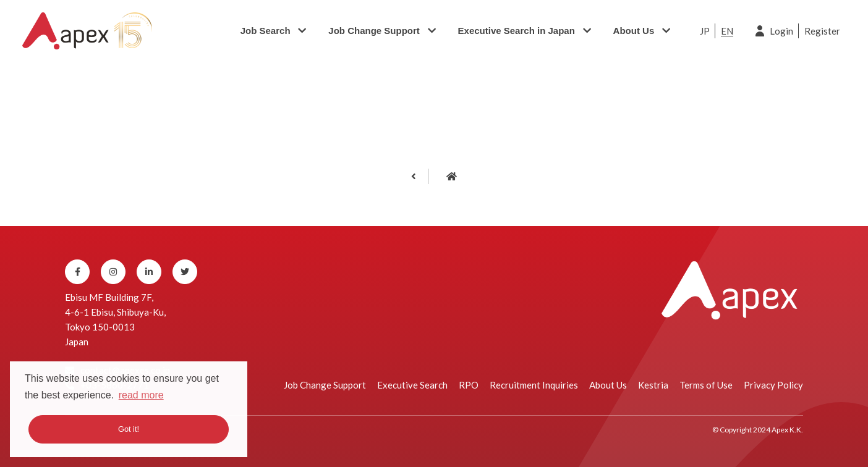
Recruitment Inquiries (534, 385)
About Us (634, 31)
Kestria (653, 385)
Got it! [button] (129, 429)
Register (822, 31)
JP (705, 31)
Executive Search (412, 385)
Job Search (266, 31)
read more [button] (141, 395)
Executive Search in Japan (517, 31)
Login (781, 31)
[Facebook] (77, 272)
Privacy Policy (773, 385)
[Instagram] (113, 272)
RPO (469, 385)
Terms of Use (706, 385)
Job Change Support (374, 31)
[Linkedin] (149, 272)
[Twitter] (185, 272)
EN (727, 31)
